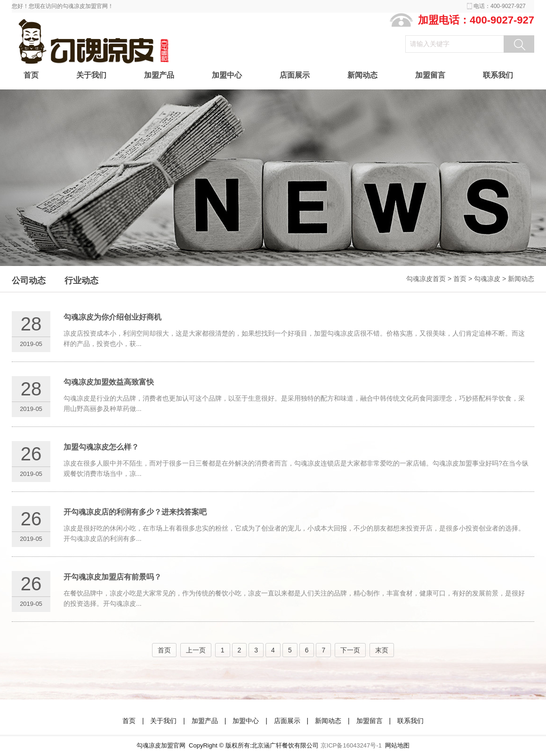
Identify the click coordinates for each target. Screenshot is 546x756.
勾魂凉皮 (487, 279)
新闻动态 (362, 75)
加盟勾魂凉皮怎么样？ (101, 447)
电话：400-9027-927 (500, 6)
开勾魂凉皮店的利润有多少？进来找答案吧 (135, 512)
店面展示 (295, 75)
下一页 (350, 650)
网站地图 (397, 745)
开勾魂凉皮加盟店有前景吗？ (112, 577)
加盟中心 (227, 75)
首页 (31, 75)
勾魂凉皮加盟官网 (161, 745)
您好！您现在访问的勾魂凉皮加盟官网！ (63, 6)
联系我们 (498, 75)
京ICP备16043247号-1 (351, 745)
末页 (382, 650)
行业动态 (81, 281)
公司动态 (29, 281)
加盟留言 (430, 75)
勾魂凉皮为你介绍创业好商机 (112, 317)
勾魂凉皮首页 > (430, 279)
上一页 (196, 650)
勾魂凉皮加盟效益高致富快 (109, 382)
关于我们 (91, 75)
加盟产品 (159, 75)
